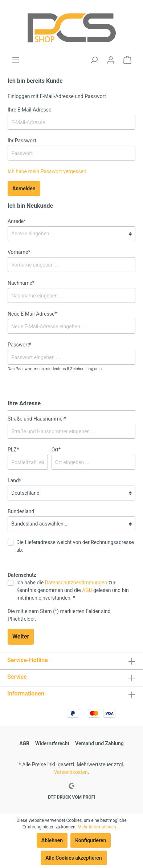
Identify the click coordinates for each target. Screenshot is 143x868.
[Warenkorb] (127, 60)
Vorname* (19, 252)
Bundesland (21, 511)
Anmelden (24, 188)
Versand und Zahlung (99, 743)
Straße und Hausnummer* (37, 419)
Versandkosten (71, 772)
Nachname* (21, 283)
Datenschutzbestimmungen (76, 583)
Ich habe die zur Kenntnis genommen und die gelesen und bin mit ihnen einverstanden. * (73, 590)
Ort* (56, 450)
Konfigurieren (91, 840)
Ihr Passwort (22, 141)
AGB (87, 590)
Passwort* (19, 345)
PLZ (13, 450)
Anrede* (17, 221)
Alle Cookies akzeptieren (73, 858)
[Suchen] (94, 60)
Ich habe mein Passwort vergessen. (48, 171)
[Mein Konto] (111, 60)
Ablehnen (52, 840)
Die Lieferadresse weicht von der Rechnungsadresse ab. (75, 546)
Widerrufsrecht (52, 743)
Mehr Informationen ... (99, 827)
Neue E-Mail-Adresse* (32, 314)
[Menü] (16, 60)
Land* (14, 480)
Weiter (21, 636)
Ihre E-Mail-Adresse (29, 110)
